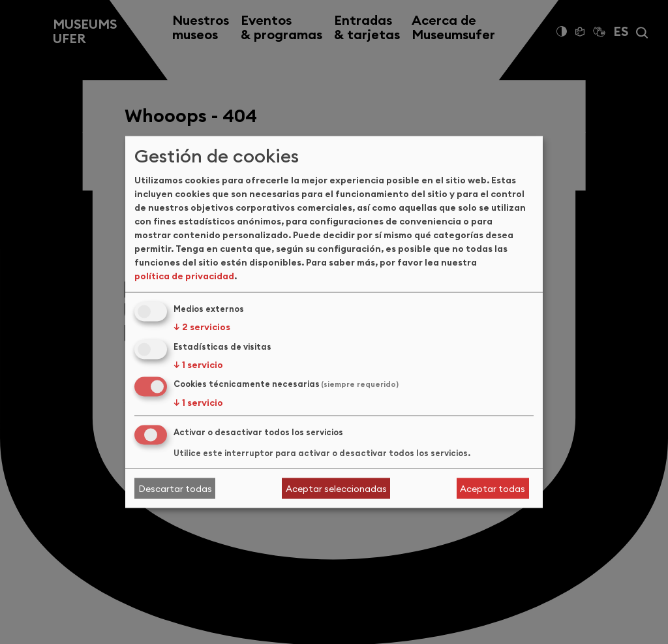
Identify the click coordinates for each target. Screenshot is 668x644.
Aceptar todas (493, 488)
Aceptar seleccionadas (336, 488)
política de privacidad (184, 275)
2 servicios (202, 326)
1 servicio (198, 364)
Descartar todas (175, 488)
